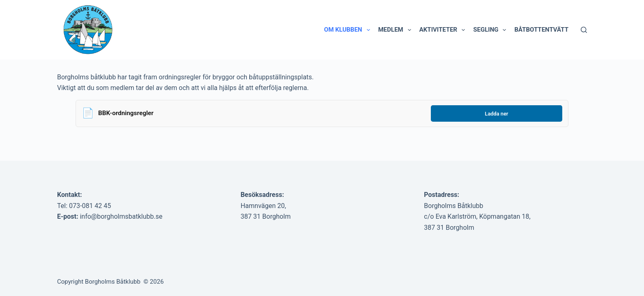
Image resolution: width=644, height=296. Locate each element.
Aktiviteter (444, 30)
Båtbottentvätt (541, 30)
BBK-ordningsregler (126, 113)
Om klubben (349, 30)
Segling (491, 30)
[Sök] (584, 30)
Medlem (396, 30)
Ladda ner (497, 114)
